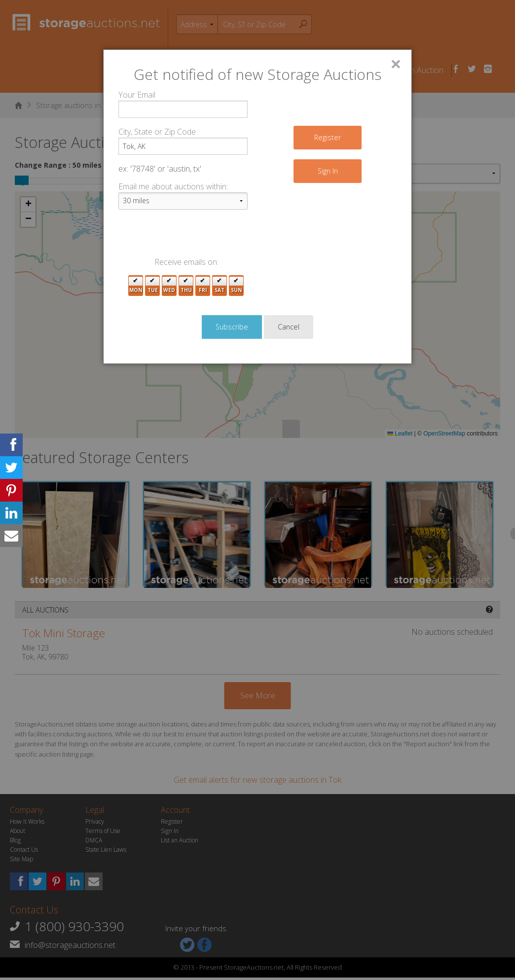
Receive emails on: (186, 262)
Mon (136, 286)
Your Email (137, 95)
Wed (169, 286)
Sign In (328, 171)
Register (328, 137)
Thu (186, 286)
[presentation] (193, 237)
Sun (236, 286)
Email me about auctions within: (173, 186)
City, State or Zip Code (157, 132)
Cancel (289, 327)
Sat (220, 286)
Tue (153, 286)
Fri (203, 286)
